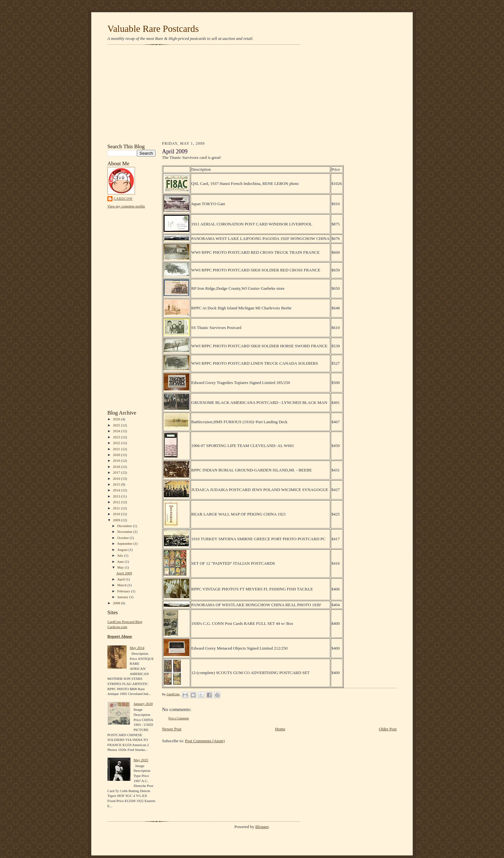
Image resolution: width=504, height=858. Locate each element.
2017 (117, 472)
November (125, 532)
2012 (117, 502)
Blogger (262, 827)
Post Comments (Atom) (205, 741)
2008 (117, 603)
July (121, 555)
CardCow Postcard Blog (125, 622)
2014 (117, 490)
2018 (117, 467)
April (122, 579)
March (122, 585)
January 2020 (143, 704)
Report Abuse (120, 636)
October (124, 538)
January (123, 597)
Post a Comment (179, 718)
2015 (117, 484)
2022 (117, 443)
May (121, 567)
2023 (117, 437)
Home (280, 729)
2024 (117, 431)
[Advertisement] (252, 94)
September (126, 543)
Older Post (388, 729)
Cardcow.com (117, 627)
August (123, 550)
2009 (117, 520)
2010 (117, 514)
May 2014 (137, 648)
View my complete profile (126, 206)
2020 (117, 455)
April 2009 (124, 573)
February (124, 591)
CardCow (123, 199)
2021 (117, 449)
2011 (117, 508)
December (125, 526)
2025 (117, 425)
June (121, 561)
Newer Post (172, 729)
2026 (117, 419)
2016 (117, 479)
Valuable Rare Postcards (153, 29)
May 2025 (141, 760)
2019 (117, 461)
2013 (117, 496)
